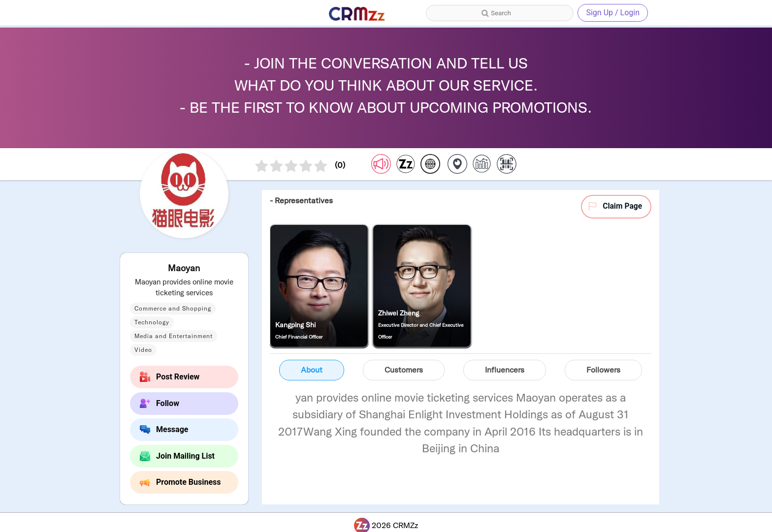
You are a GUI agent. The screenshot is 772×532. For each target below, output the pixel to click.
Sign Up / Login (613, 13)
